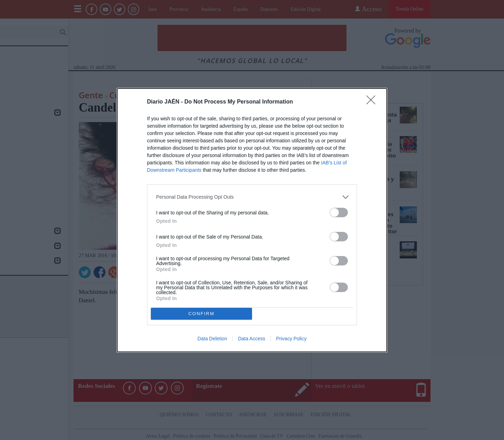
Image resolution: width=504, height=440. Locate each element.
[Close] (373, 102)
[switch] (339, 212)
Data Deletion (212, 339)
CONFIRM (201, 314)
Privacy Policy (291, 339)
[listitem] (252, 197)
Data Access (252, 339)
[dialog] (252, 220)
